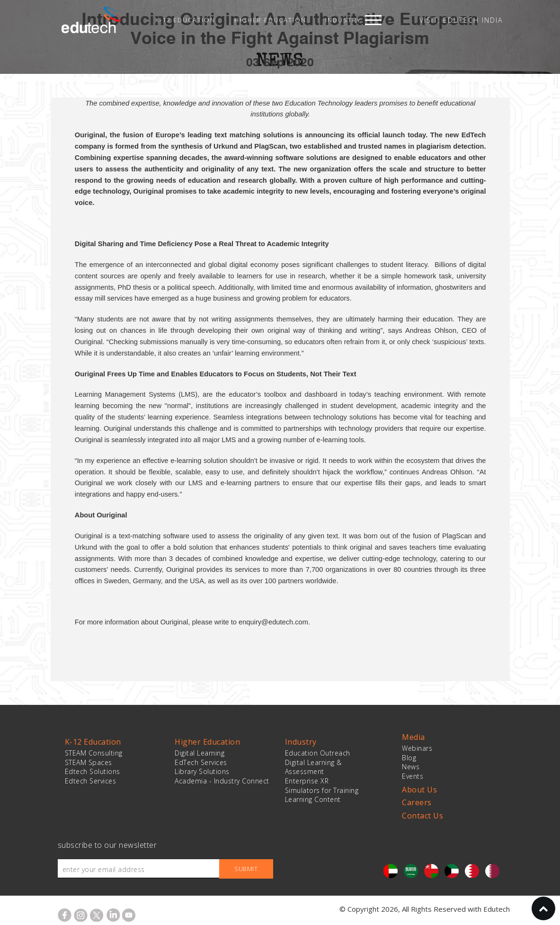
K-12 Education (185, 20)
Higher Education (270, 20)
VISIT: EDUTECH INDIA (461, 20)
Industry (343, 20)
